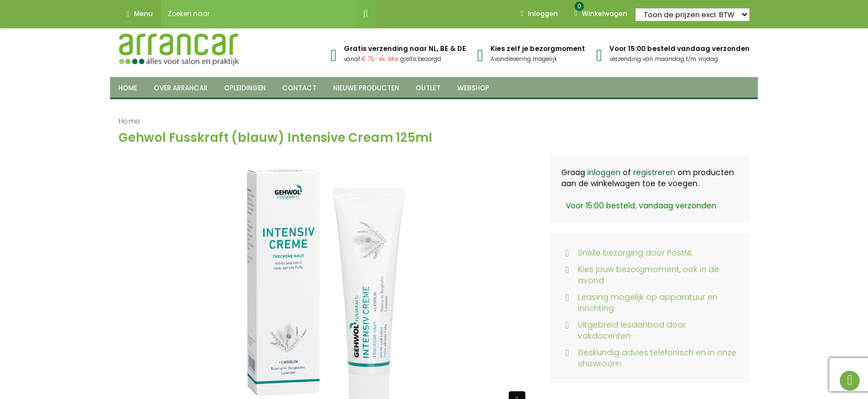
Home (129, 121)
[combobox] (258, 14)
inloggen (604, 172)
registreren (654, 172)
